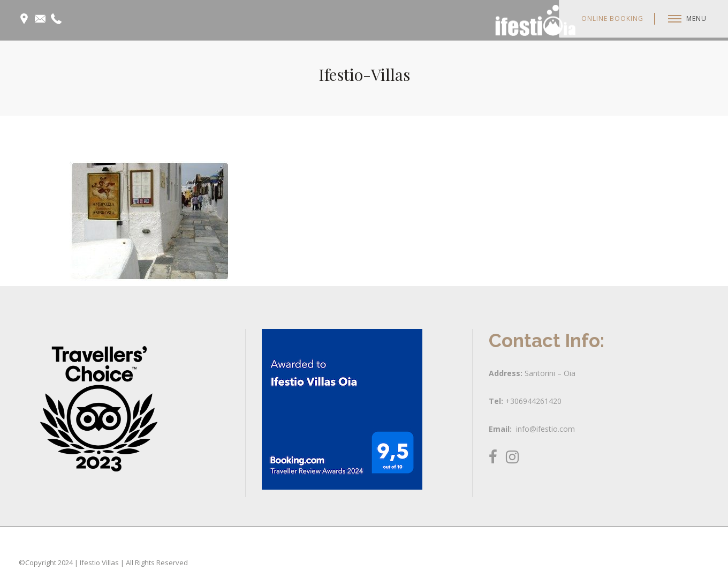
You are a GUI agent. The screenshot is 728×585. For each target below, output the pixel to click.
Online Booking (612, 18)
